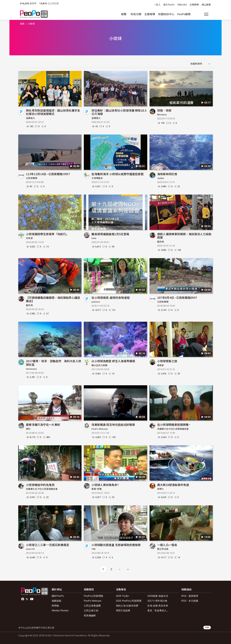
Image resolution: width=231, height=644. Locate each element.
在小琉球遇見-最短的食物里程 (111, 297)
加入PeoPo (169, 5)
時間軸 (55, 606)
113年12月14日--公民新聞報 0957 (48, 174)
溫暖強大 (30, 118)
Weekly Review (60, 611)
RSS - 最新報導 (190, 596)
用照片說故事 (123, 611)
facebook (23, 599)
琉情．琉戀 (164, 110)
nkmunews (31, 369)
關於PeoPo (58, 596)
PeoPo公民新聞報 (94, 596)
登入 (158, 5)
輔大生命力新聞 (99, 365)
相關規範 (56, 601)
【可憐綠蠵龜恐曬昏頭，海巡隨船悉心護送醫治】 (53, 299)
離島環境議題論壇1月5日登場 (110, 234)
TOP (207, 627)
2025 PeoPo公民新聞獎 (129, 601)
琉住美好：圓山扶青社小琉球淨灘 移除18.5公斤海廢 (119, 112)
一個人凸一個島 (167, 545)
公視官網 (194, 5)
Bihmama (162, 115)
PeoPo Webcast (100, 429)
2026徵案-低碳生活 (158, 596)
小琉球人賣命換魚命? (105, 485)
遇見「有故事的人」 (158, 611)
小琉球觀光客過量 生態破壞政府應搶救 (116, 545)
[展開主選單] (206, 14)
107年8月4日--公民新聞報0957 (177, 297)
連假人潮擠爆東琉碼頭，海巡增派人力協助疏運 (184, 236)
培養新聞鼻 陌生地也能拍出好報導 (113, 425)
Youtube (32, 599)
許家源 (29, 238)
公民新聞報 (32, 178)
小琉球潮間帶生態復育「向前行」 (47, 234)
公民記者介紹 (91, 611)
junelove (96, 302)
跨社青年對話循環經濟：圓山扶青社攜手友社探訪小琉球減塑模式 (53, 112)
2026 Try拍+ (123, 596)
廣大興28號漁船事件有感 (173, 485)
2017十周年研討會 (157, 601)
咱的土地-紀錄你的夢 (127, 606)
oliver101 (30, 549)
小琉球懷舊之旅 (167, 361)
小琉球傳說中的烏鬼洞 (40, 485)
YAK (94, 549)
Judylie (161, 178)
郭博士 (161, 489)
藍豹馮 (161, 242)
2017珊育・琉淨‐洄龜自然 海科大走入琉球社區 (54, 363)
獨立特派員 (163, 549)
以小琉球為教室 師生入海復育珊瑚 (113, 361)
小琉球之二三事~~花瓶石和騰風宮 (48, 545)
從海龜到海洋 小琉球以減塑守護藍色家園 (117, 174)
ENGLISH (182, 5)
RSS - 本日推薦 (190, 601)
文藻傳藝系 (97, 178)
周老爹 (161, 365)
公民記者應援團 (92, 606)
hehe (94, 238)
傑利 (28, 429)
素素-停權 (96, 489)
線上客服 (206, 5)
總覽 (124, 14)
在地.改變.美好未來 (158, 606)
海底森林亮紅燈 (167, 174)
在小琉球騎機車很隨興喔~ (174, 425)
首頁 (22, 24)
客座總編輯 (90, 616)
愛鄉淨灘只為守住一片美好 (43, 425)
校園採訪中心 (166, 14)
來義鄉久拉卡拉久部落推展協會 (173, 429)
